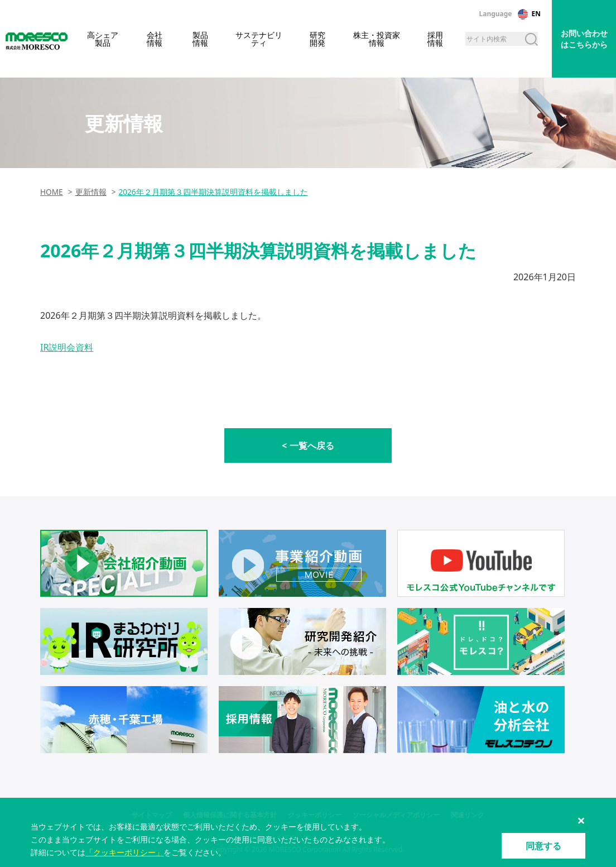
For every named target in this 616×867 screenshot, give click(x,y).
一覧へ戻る (312, 446)
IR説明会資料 (67, 347)
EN (536, 14)
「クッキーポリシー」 (124, 852)
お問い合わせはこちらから (584, 39)
